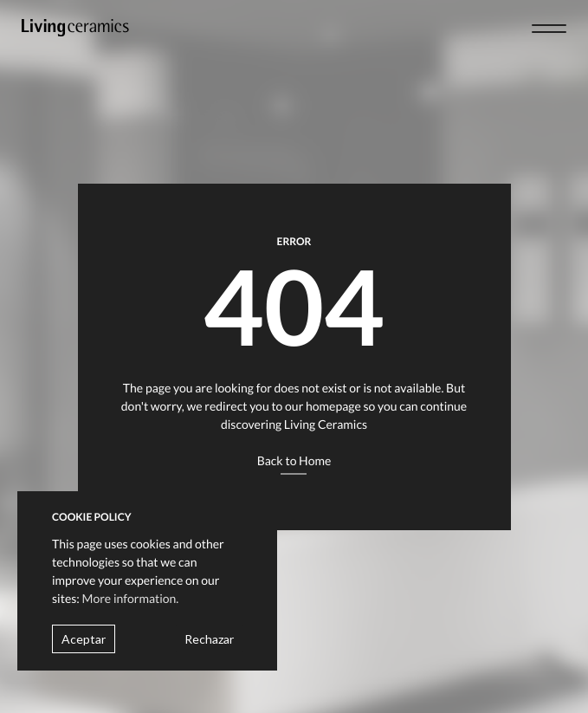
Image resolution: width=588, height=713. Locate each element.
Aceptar (84, 639)
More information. (131, 598)
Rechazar (209, 639)
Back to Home (294, 460)
